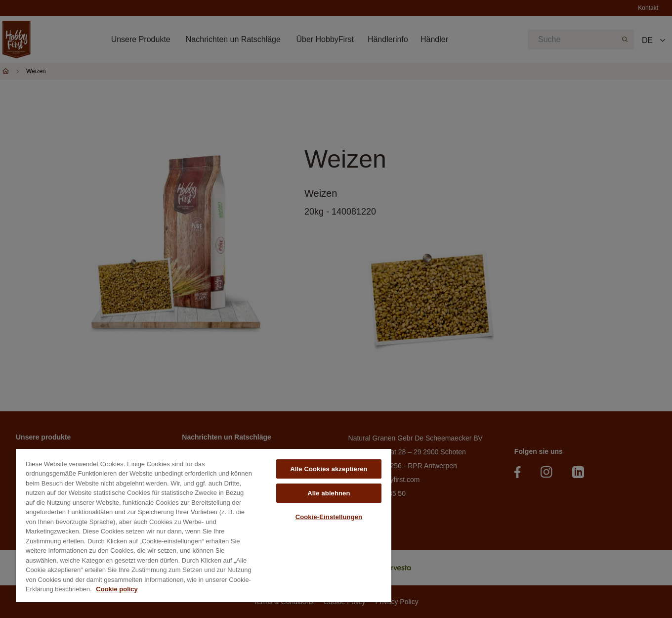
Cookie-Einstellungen (329, 517)
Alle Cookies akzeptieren (329, 469)
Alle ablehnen (329, 493)
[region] (204, 526)
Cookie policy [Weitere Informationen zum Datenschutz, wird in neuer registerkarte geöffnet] (117, 589)
